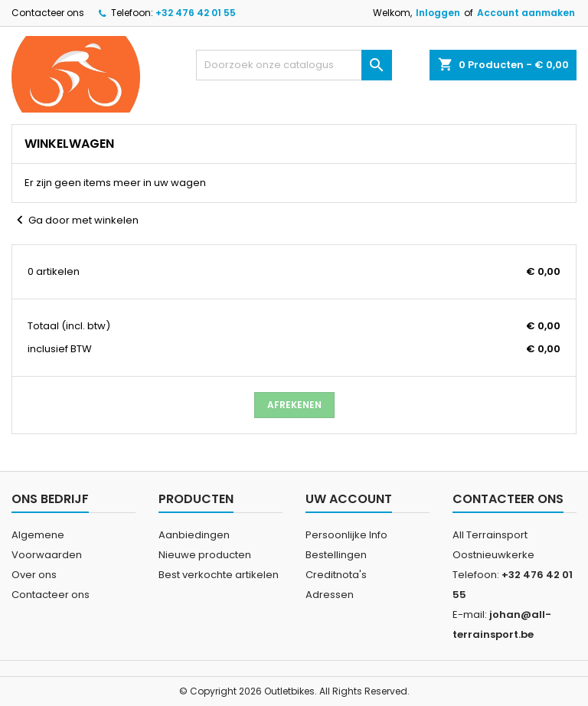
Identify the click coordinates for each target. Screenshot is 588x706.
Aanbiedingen (194, 535)
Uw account (349, 499)
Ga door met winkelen (75, 221)
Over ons (34, 575)
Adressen (330, 595)
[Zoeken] (294, 65)
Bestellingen (336, 555)
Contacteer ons (48, 13)
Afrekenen (294, 405)
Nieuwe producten (205, 555)
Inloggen (438, 13)
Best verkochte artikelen (219, 575)
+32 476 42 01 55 (196, 13)
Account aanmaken (526, 13)
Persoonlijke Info (346, 535)
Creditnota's (336, 575)
